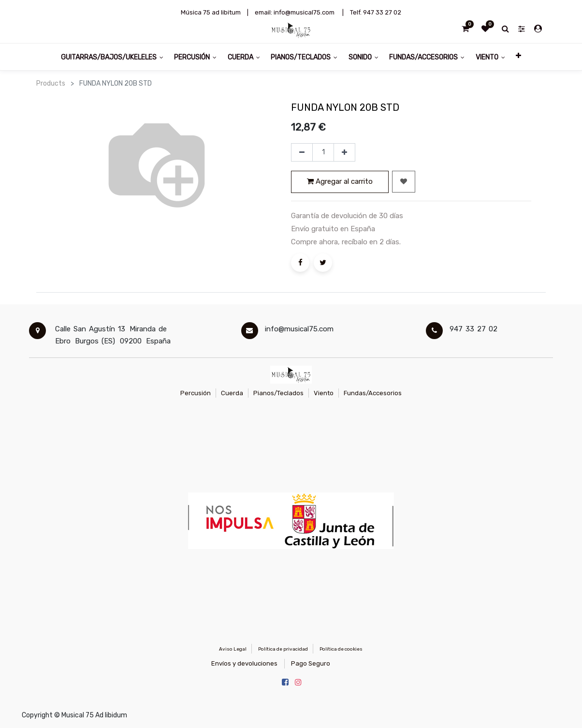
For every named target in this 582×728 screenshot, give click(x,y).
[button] (518, 57)
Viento (324, 393)
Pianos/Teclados (278, 393)
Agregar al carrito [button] (340, 181)
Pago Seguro (311, 663)
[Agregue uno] (344, 152)
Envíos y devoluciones (244, 663)
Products (51, 83)
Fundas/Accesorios (373, 393)
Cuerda (232, 393)
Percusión (196, 393)
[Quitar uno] (302, 152)
